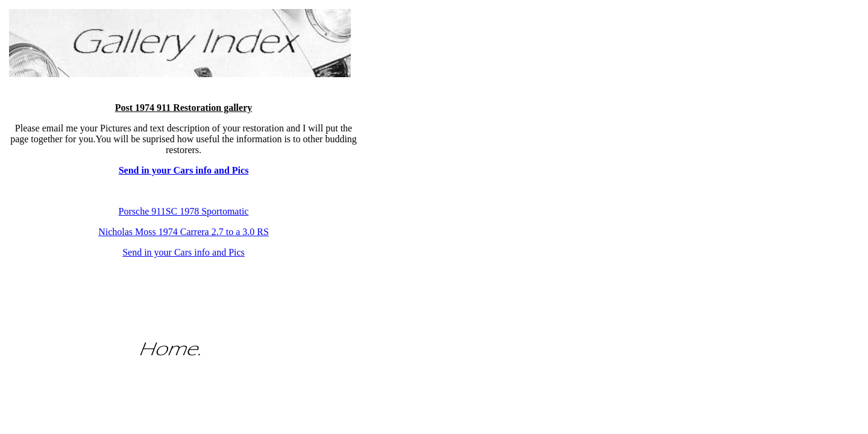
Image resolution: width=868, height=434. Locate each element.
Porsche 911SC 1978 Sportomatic (184, 211)
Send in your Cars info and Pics (184, 252)
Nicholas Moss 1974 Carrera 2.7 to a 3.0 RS (184, 232)
